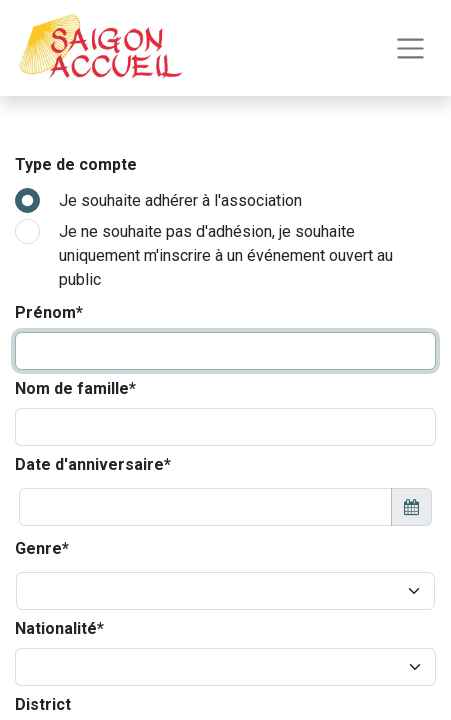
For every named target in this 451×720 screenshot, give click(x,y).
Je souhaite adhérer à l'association (180, 200)
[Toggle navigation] (410, 48)
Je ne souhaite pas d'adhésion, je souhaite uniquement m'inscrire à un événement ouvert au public (226, 255)
